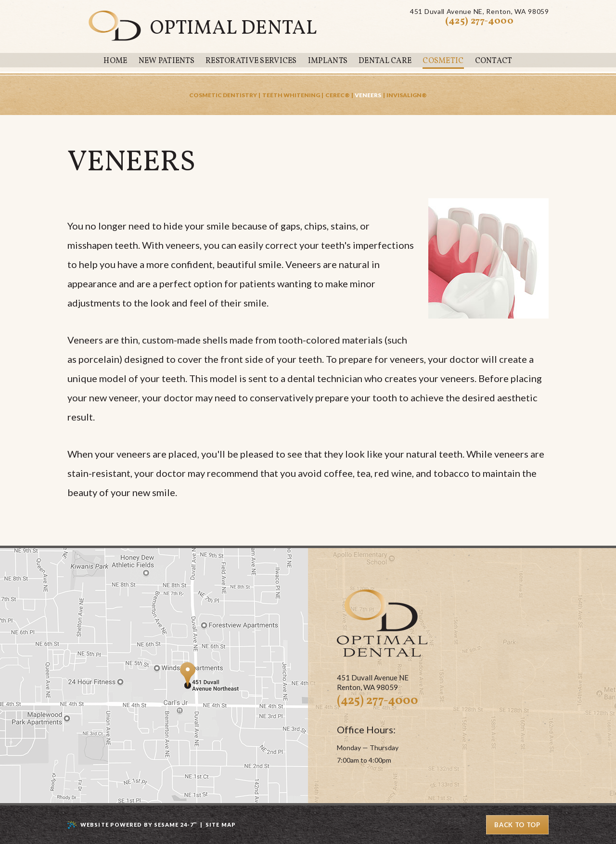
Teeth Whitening (291, 95)
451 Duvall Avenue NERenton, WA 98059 (479, 12)
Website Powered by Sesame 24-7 (139, 825)
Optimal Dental (234, 29)
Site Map (221, 825)
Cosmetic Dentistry (223, 95)
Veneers (368, 95)
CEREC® (338, 95)
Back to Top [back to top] (517, 825)
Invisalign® (407, 95)
